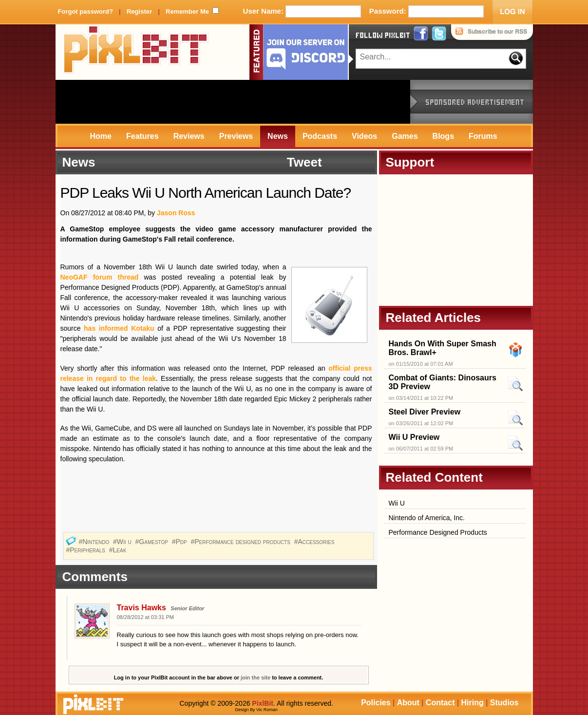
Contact (440, 703)
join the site (256, 677)
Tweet (304, 162)
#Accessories (315, 542)
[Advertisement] (233, 102)
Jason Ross (176, 213)
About (408, 703)
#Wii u (123, 542)
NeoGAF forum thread (100, 277)
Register (139, 11)
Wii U (397, 503)
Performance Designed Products (438, 532)
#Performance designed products (242, 542)
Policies (376, 703)
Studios (504, 703)
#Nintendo (95, 542)
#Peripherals (87, 550)
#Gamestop (153, 542)
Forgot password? (85, 11)
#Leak (119, 550)
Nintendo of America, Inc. (427, 518)
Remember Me (187, 11)
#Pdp (180, 542)
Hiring (473, 703)
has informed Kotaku (119, 328)
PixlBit (136, 52)
